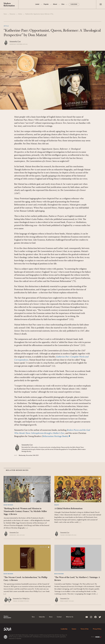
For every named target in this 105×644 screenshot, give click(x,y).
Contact (59, 617)
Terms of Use (85, 629)
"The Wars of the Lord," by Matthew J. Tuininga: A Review (77, 579)
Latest (37, 4)
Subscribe (74, 4)
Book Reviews (8, 505)
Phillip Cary (26, 599)
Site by (96, 637)
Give (63, 4)
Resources (12, 14)
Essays (57, 505)
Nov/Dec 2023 (44, 547)
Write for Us (70, 617)
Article (6, 26)
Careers (74, 629)
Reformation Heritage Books (55, 436)
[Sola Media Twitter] (100, 617)
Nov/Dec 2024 (94, 478)
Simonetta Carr (15, 42)
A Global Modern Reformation (68, 509)
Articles (20, 14)
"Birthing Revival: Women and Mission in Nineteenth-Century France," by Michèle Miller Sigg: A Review (25, 511)
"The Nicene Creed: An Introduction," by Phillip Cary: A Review (25, 579)
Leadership (64, 629)
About (55, 4)
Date (16, 456)
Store (51, 617)
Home (5, 14)
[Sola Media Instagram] (91, 617)
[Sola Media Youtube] (87, 617)
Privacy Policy (97, 629)
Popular (46, 4)
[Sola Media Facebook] (95, 617)
